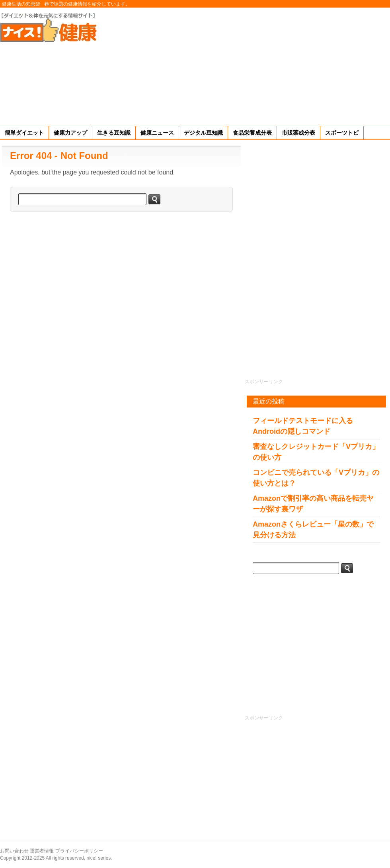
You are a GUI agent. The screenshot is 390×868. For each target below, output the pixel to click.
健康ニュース (157, 133)
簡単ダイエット (24, 133)
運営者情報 (42, 851)
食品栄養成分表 (252, 133)
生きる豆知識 (114, 133)
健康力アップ (70, 133)
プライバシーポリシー (79, 851)
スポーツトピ (342, 133)
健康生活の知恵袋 (21, 4)
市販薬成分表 (298, 133)
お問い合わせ (14, 851)
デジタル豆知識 (203, 133)
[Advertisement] (287, 65)
